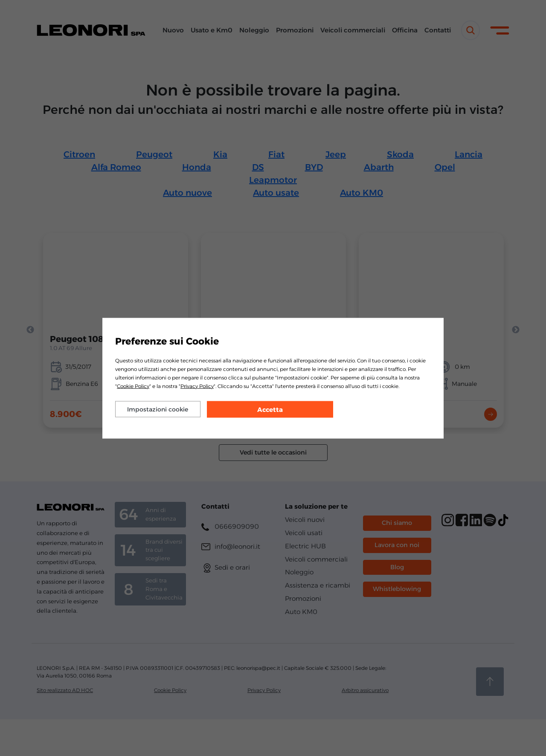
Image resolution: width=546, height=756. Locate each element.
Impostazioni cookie (158, 409)
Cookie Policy (133, 386)
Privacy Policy (197, 386)
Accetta (270, 409)
